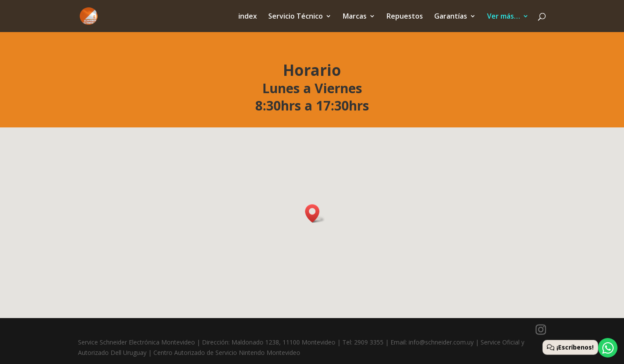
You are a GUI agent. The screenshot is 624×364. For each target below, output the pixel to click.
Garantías (451, 17)
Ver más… (504, 17)
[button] (315, 213)
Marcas (355, 17)
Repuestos (405, 17)
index (248, 17)
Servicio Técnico (296, 17)
